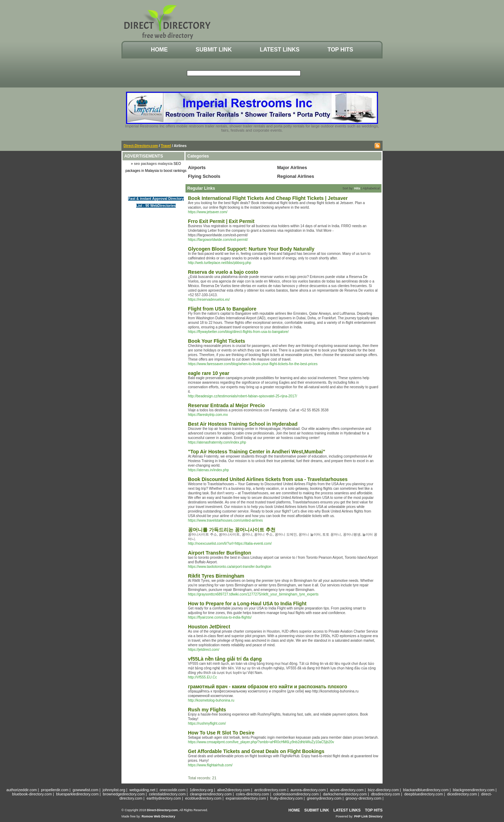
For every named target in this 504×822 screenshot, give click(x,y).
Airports (197, 168)
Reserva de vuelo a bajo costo (223, 272)
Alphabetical (371, 188)
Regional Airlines (296, 176)
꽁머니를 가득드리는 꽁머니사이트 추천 (232, 530)
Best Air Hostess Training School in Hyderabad (243, 424)
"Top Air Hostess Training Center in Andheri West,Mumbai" (257, 452)
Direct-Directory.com (141, 146)
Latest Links (279, 50)
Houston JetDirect (209, 627)
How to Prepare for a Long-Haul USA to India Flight (247, 604)
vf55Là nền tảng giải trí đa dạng (225, 659)
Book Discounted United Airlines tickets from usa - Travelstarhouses (268, 479)
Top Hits (340, 50)
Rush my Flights (207, 710)
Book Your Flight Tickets (216, 341)
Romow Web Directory (159, 816)
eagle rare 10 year (209, 373)
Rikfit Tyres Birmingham (216, 576)
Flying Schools (204, 176)
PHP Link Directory (368, 816)
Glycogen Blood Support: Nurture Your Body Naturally (251, 249)
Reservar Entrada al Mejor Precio (226, 405)
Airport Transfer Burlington (219, 553)
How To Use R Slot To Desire (221, 733)
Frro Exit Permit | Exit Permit (221, 221)
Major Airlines (292, 168)
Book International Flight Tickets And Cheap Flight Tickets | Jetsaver (268, 198)
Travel (166, 146)
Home (159, 50)
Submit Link (214, 50)
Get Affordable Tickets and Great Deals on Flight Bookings (256, 751)
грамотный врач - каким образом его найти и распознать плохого (268, 687)
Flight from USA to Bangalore (222, 309)
